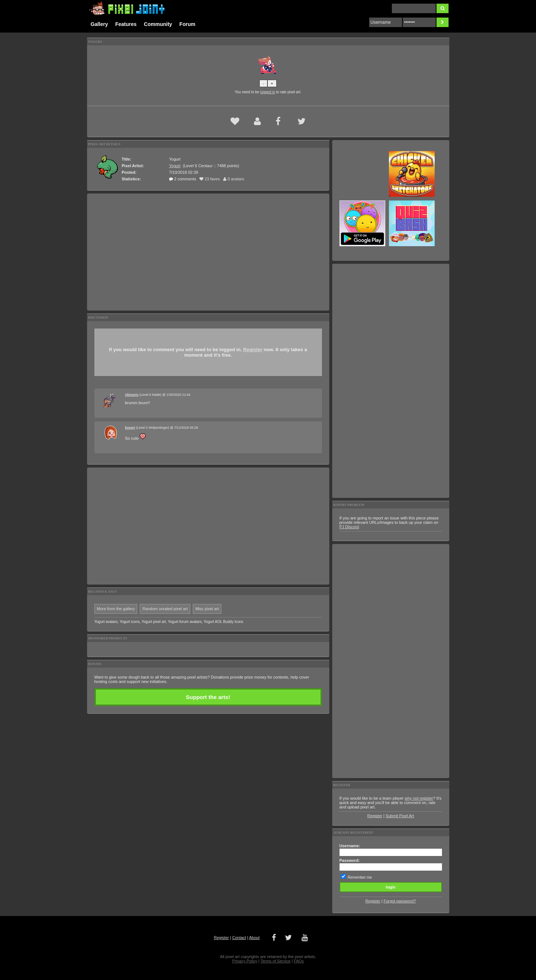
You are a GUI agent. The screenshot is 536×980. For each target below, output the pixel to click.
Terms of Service (276, 961)
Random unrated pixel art (165, 609)
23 (210, 179)
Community (158, 24)
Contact (239, 938)
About (254, 938)
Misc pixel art (207, 609)
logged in (268, 92)
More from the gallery (116, 609)
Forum (187, 24)
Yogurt (175, 166)
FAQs (299, 961)
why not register (419, 798)
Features (126, 24)
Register (253, 350)
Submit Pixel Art (400, 816)
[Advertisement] (208, 252)
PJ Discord (349, 527)
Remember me (360, 877)
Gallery (99, 24)
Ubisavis (132, 395)
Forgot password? (400, 901)
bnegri (130, 428)
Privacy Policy (245, 961)
